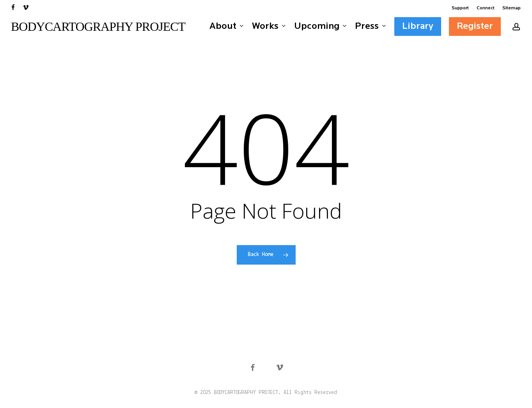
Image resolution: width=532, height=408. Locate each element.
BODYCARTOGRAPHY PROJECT (98, 26)
